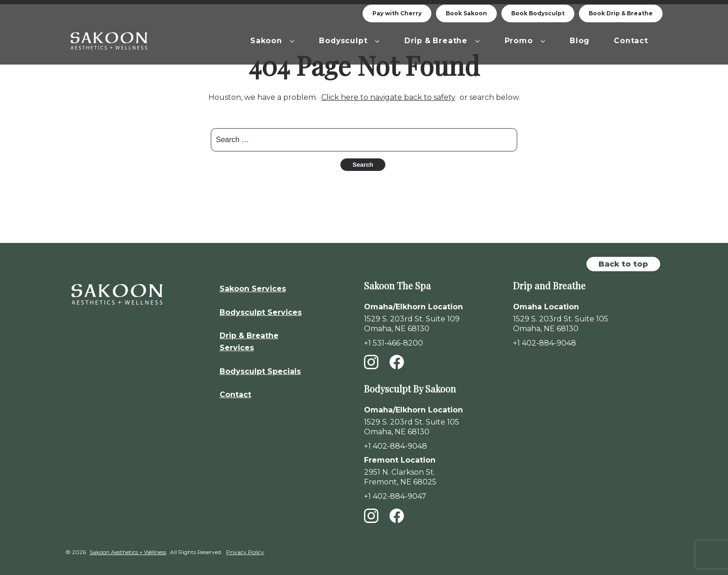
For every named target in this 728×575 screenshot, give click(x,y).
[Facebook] (397, 363)
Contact (631, 41)
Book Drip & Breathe (621, 13)
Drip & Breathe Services (249, 338)
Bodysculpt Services (261, 308)
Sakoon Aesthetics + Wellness (128, 548)
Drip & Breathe (442, 41)
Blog (580, 41)
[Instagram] (371, 363)
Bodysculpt (350, 41)
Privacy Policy (245, 548)
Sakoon (273, 41)
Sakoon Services (253, 284)
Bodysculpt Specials (260, 367)
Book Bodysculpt (538, 13)
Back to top (623, 260)
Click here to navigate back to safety (388, 94)
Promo (525, 41)
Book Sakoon (466, 13)
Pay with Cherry (397, 13)
